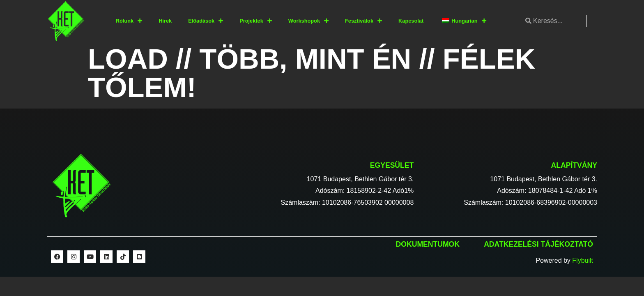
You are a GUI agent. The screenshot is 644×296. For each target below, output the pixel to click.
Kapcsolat (411, 21)
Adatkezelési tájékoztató (538, 244)
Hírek (165, 21)
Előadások (206, 21)
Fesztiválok (363, 21)
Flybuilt (583, 260)
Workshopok (308, 21)
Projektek (256, 21)
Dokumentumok (428, 244)
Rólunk (129, 21)
